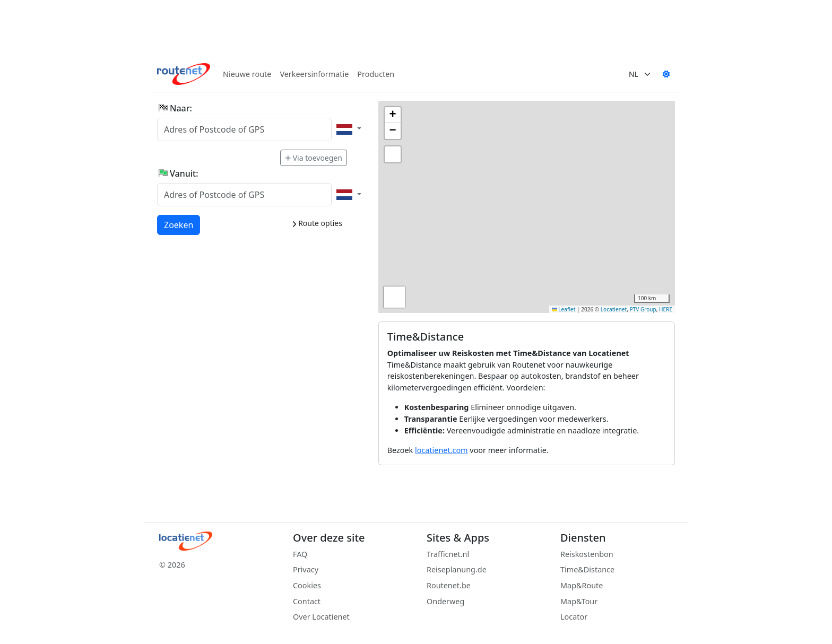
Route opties (317, 223)
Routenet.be (449, 585)
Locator (574, 617)
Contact (307, 601)
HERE (666, 309)
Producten (376, 74)
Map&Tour (579, 601)
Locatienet (614, 309)
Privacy (306, 569)
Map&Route (582, 585)
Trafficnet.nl (448, 554)
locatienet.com (441, 450)
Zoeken (179, 224)
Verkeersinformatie (314, 74)
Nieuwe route (247, 74)
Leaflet (564, 309)
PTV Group (643, 309)
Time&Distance (587, 569)
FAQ (300, 554)
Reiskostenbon (587, 554)
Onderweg (445, 601)
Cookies (307, 585)
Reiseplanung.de (457, 569)
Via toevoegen (314, 158)
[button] (393, 115)
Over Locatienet (321, 617)
